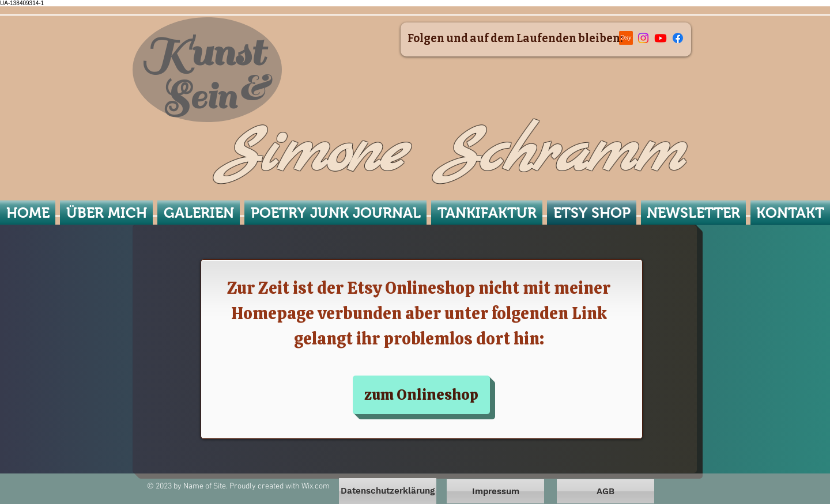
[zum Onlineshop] (421, 395)
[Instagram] (643, 38)
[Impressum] (495, 491)
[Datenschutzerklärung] (388, 491)
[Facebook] (678, 38)
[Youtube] (661, 38)
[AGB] (605, 491)
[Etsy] (626, 38)
